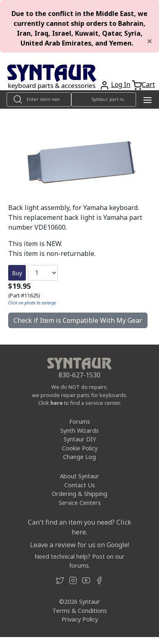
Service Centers (80, 503)
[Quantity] (43, 273)
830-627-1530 (79, 375)
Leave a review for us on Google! (79, 545)
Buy (17, 273)
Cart (148, 84)
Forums (80, 421)
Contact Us (80, 485)
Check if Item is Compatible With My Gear (78, 320)
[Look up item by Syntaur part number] (104, 99)
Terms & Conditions (80, 611)
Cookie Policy (80, 448)
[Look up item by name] (39, 99)
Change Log (79, 457)
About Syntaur (79, 476)
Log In (121, 84)
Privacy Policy (80, 619)
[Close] (150, 41)
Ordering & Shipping (79, 494)
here (57, 403)
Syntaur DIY (80, 439)
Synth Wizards (79, 430)
